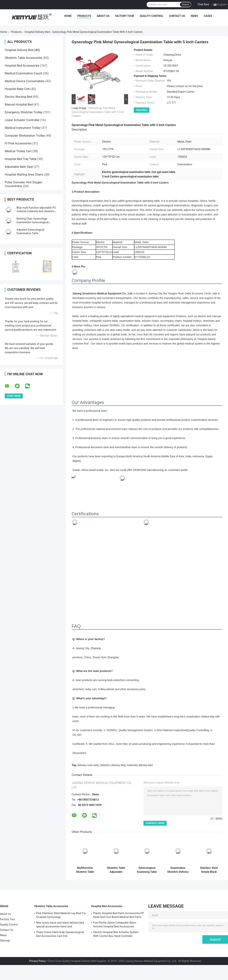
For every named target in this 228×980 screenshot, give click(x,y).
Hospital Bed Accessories (22, 66)
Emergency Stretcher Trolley (24, 112)
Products (84, 16)
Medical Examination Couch (24, 73)
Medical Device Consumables (25, 81)
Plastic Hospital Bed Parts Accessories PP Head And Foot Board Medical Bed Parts (118, 915)
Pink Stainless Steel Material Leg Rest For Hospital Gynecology (61, 915)
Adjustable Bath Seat (19, 167)
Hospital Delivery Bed (37, 32)
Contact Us (177, 16)
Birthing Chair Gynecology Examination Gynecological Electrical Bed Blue (32, 222)
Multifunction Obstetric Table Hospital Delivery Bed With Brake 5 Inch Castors (85, 870)
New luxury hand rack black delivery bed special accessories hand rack (60, 925)
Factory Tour (125, 16)
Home (68, 16)
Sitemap (5, 941)
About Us (103, 16)
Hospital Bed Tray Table (21, 159)
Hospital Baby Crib (17, 89)
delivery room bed (88, 765)
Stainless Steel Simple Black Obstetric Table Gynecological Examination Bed (209, 870)
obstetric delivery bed (113, 765)
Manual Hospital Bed (19, 104)
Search (185, 5)
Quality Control (152, 16)
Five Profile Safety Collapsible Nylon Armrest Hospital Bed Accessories (115, 925)
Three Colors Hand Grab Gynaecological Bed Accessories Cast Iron (60, 934)
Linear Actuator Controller (22, 120)
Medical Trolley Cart (18, 151)
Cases (208, 16)
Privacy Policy (37, 961)
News (194, 16)
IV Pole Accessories (18, 143)
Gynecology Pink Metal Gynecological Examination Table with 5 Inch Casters (98, 112)
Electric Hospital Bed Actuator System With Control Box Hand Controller (116, 934)
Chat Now (203, 4)
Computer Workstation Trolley (25, 136)
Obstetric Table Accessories (24, 58)
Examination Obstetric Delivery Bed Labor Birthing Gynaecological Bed (178, 870)
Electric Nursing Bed (18, 97)
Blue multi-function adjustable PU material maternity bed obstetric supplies (36, 211)
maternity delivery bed (140, 765)
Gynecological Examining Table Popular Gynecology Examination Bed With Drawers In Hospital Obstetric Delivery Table (147, 870)
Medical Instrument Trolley (23, 128)
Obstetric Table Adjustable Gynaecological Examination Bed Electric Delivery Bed (116, 870)
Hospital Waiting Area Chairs (24, 175)
